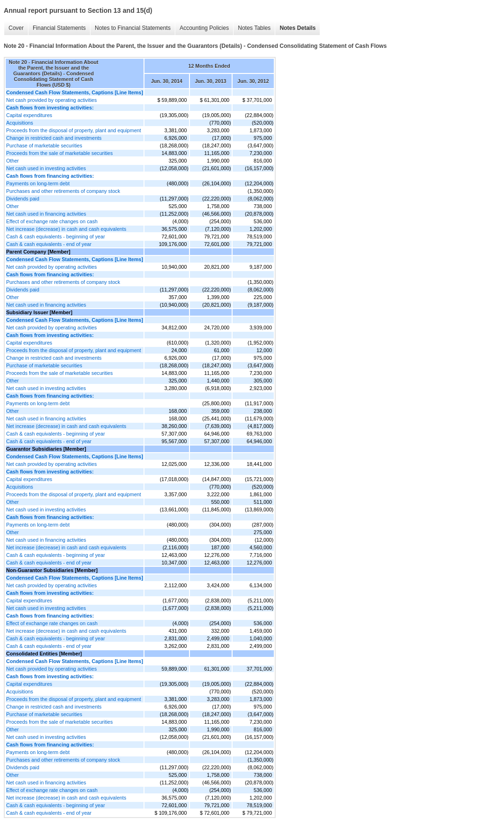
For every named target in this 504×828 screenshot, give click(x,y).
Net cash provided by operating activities (51, 100)
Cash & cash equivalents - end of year (49, 244)
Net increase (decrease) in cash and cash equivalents (66, 229)
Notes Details (297, 28)
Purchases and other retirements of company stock (63, 191)
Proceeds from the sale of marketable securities (59, 153)
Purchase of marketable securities (44, 146)
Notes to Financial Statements (133, 28)
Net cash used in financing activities (46, 214)
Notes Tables (254, 28)
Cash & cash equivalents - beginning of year (56, 237)
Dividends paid (23, 199)
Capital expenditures (29, 115)
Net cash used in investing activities (46, 168)
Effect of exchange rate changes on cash (52, 221)
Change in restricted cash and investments (54, 138)
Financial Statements (59, 28)
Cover (16, 28)
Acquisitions (20, 123)
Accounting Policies (204, 28)
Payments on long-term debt (38, 183)
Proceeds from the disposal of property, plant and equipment (74, 130)
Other (13, 161)
